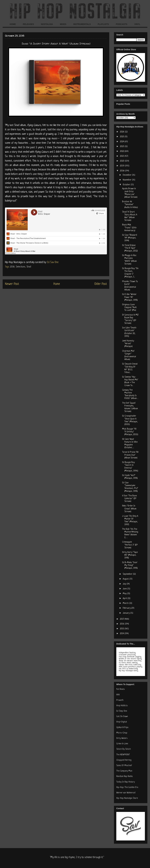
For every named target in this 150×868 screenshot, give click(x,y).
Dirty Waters (122, 738)
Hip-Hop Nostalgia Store (127, 798)
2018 (12, 267)
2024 (122, 142)
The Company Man (124, 771)
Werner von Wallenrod (126, 793)
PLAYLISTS (103, 24)
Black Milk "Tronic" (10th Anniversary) (129, 228)
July (125, 584)
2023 (122, 147)
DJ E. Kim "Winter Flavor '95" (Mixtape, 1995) (130, 297)
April (125, 598)
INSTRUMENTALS (82, 24)
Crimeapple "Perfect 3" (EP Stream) (130, 545)
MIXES (63, 24)
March (126, 603)
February (127, 608)
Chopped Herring (124, 760)
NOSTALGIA (47, 24)
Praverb (120, 700)
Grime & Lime (122, 744)
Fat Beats (120, 689)
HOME (13, 24)
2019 (122, 166)
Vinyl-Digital (122, 722)
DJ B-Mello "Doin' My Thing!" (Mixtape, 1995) (130, 565)
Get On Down (122, 716)
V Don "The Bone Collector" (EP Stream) (129, 499)
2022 (122, 151)
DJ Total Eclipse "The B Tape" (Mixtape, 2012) (130, 248)
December (127, 175)
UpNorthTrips (122, 727)
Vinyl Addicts (122, 706)
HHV (118, 695)
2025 (122, 137)
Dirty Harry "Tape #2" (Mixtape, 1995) (130, 555)
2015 (122, 629)
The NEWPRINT (123, 755)
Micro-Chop (122, 733)
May (125, 594)
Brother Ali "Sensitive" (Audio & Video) (130, 205)
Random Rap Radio (125, 776)
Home (57, 284)
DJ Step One (122, 711)
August (126, 579)
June (125, 589)
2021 (122, 156)
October (127, 185)
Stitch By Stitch (124, 749)
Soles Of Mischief (124, 766)
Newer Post (12, 284)
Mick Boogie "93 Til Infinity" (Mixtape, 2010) (130, 432)
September (128, 574)
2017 (122, 619)
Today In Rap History (126, 782)
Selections (21, 267)
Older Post (101, 284)
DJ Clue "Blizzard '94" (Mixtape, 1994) (130, 238)
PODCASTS (122, 24)
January (126, 613)
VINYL (137, 24)
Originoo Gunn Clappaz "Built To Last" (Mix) (129, 307)
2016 (122, 624)
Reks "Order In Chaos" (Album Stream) (129, 509)
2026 (122, 132)
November (127, 180)
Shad (29, 267)
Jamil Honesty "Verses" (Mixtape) (128, 344)
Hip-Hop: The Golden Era (127, 787)
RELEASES (28, 24)
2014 (122, 634)
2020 (122, 161)
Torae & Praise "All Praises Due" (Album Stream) (130, 455)
